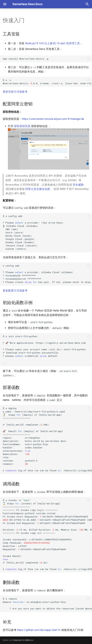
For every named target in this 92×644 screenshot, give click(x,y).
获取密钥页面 (22, 126)
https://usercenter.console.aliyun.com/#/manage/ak (53, 119)
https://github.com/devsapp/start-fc (39, 630)
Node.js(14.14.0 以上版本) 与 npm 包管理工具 (52, 43)
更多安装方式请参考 (15, 92)
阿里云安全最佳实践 (38, 189)
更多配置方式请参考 (15, 291)
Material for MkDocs (23, 640)
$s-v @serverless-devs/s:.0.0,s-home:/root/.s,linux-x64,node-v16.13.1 (47, 82)
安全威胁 (78, 185)
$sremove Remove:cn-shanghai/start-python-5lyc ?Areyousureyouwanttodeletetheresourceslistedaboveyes (47, 604)
